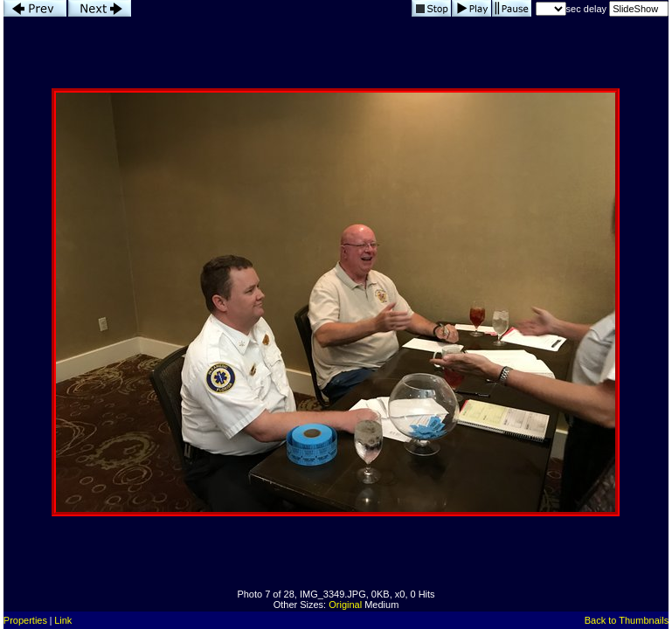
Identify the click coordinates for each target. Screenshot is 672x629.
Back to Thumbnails (627, 620)
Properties (25, 620)
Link (63, 620)
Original (345, 605)
